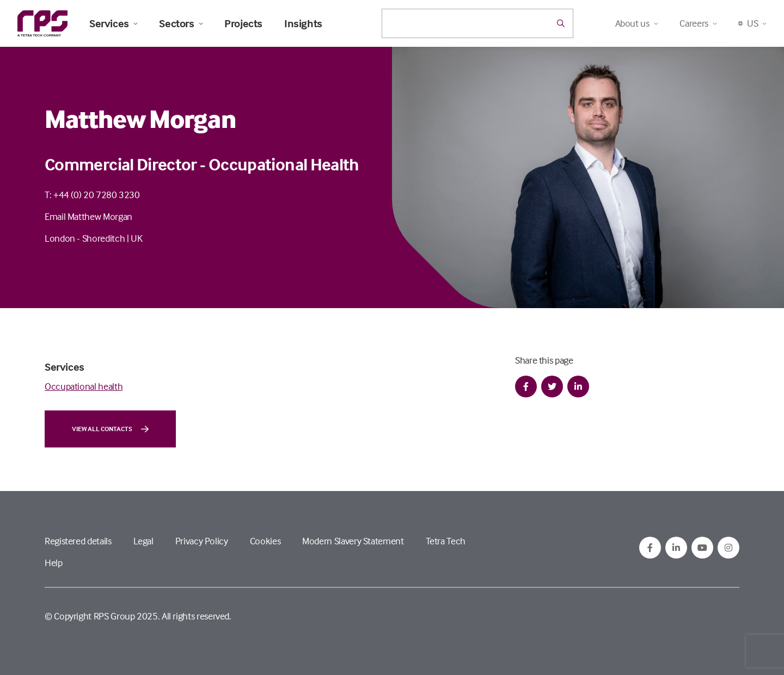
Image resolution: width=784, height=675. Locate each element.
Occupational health (84, 386)
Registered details (78, 541)
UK (136, 238)
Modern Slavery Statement (353, 541)
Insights (303, 23)
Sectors (181, 23)
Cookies (265, 541)
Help (54, 563)
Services (113, 23)
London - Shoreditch (85, 238)
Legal (143, 541)
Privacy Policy (202, 541)
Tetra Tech (446, 541)
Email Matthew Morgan (88, 216)
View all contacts (110, 429)
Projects (243, 23)
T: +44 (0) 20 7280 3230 (92, 195)
